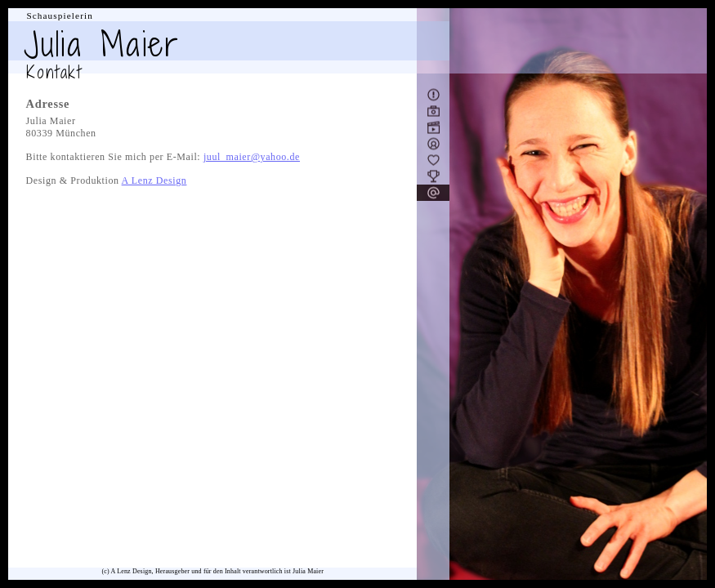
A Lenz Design (154, 180)
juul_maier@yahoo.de (252, 157)
